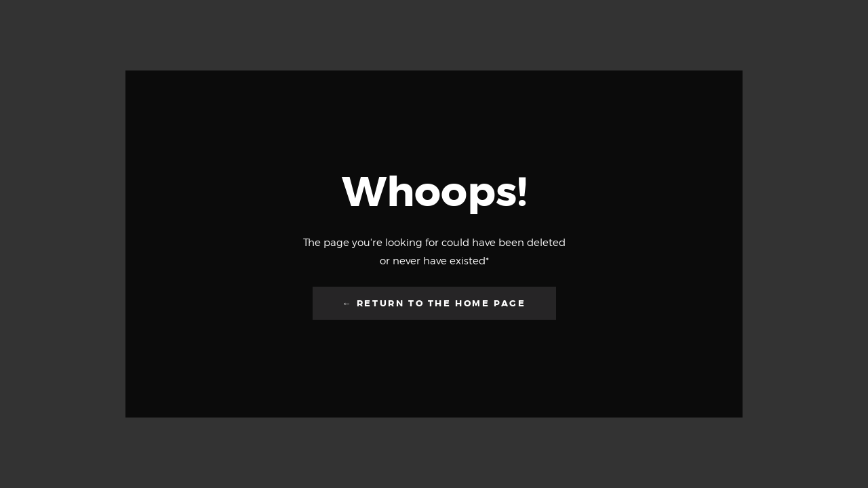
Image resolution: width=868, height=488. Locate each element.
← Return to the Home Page (434, 303)
